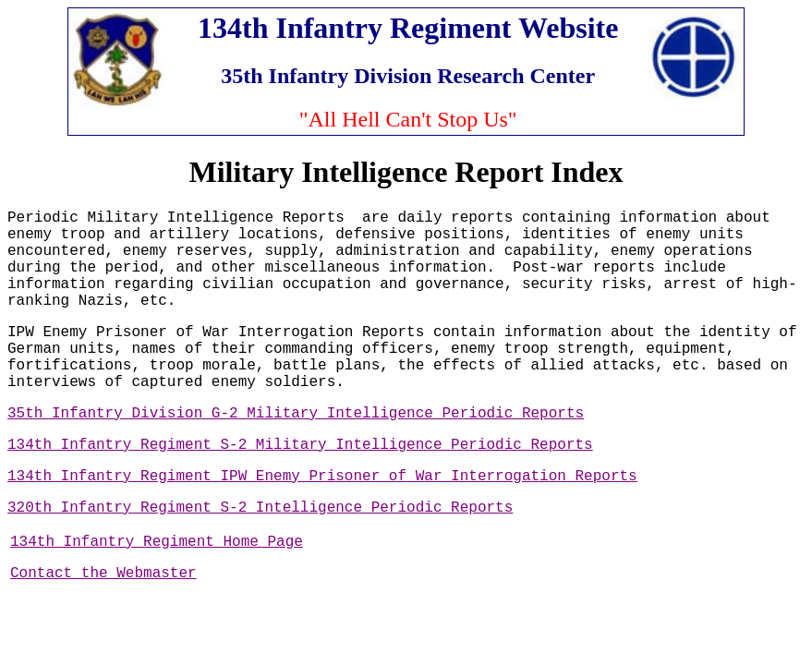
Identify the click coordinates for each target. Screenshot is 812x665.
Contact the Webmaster (103, 574)
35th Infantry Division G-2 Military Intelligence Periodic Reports (296, 414)
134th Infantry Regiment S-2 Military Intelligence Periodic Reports (300, 445)
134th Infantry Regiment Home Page (157, 542)
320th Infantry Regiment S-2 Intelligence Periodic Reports (260, 508)
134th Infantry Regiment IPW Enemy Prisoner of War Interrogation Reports (322, 477)
